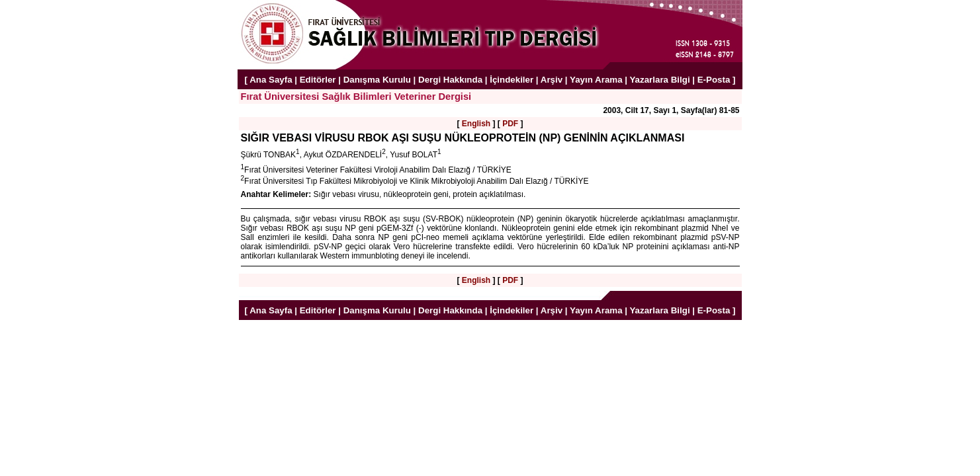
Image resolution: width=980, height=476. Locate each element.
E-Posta (714, 80)
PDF (510, 124)
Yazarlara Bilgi (659, 80)
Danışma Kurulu (377, 80)
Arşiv (552, 80)
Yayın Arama (596, 80)
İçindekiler (512, 80)
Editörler (318, 80)
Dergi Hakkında (450, 80)
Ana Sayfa (271, 80)
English (476, 124)
